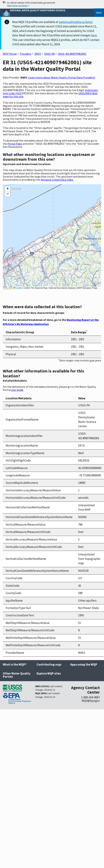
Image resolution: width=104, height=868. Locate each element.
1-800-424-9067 (90, 697)
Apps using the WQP (84, 664)
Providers (26, 54)
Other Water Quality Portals (17, 675)
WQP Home (10, 54)
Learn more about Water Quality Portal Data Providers (62, 77)
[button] (8, 189)
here (94, 35)
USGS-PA (49, 54)
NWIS (38, 54)
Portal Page (15, 144)
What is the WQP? (15, 664)
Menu (99, 13)
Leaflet (18, 288)
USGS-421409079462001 (72, 54)
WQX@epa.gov (91, 701)
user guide (17, 390)
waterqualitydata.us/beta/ (76, 22)
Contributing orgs (49, 664)
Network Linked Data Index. (57, 180)
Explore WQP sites (49, 673)
